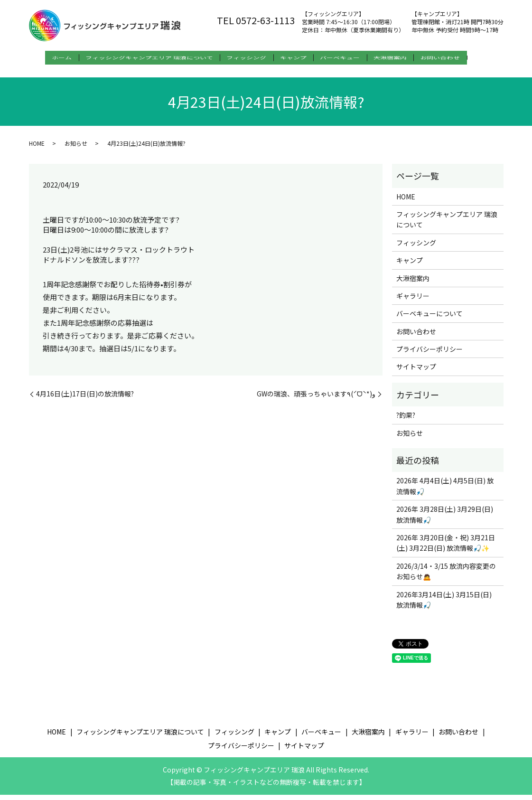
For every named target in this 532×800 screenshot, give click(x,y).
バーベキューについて (429, 319)
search (39, 73)
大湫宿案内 (409, 57)
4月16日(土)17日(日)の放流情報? (85, 399)
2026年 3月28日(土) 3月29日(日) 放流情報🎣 (445, 519)
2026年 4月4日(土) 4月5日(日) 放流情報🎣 (445, 491)
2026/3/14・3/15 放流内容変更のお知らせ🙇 (446, 576)
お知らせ (76, 148)
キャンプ (299, 57)
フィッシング (246, 57)
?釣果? (406, 420)
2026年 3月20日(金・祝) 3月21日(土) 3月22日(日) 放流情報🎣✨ (446, 548)
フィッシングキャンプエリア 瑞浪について (143, 57)
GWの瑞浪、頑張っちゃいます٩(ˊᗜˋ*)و (316, 399)
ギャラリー (413, 301)
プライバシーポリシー (429, 354)
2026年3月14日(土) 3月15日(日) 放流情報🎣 (444, 604)
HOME (37, 148)
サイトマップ (416, 372)
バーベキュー (353, 57)
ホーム (49, 57)
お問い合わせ (466, 57)
